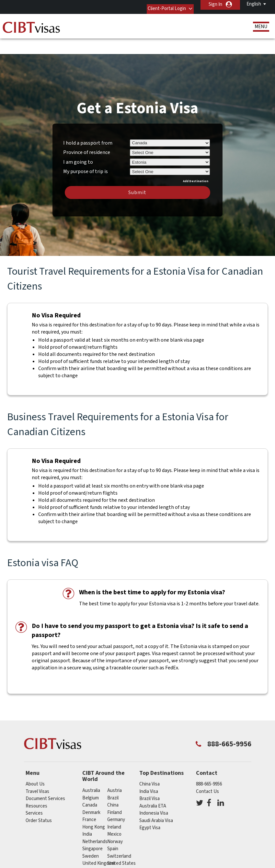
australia (91, 770)
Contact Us (207, 771)
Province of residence (87, 132)
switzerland (119, 836)
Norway (115, 821)
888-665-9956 (209, 764)
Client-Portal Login (160, 4)
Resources (36, 786)
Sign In (215, 4)
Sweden (91, 836)
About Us (35, 764)
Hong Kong (94, 807)
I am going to (78, 142)
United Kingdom (99, 843)
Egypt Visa (150, 807)
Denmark (91, 792)
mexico (114, 814)
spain (113, 828)
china (113, 785)
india (87, 814)
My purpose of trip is (86, 150)
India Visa (149, 771)
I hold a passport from (88, 122)
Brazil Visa (149, 778)
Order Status (39, 800)
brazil (113, 778)
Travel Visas (37, 771)
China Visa (149, 764)
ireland (114, 807)
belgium (91, 778)
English (254, 4)
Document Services (45, 778)
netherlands (95, 821)
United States (121, 843)
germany (116, 799)
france (89, 799)
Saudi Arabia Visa (156, 800)
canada (90, 785)
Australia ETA (153, 786)
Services (34, 793)
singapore (92, 828)
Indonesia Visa (154, 793)
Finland (115, 792)
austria (115, 770)
